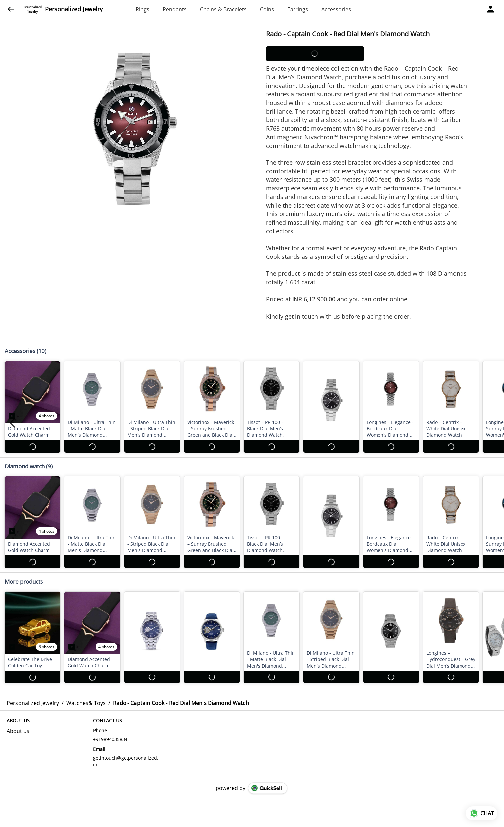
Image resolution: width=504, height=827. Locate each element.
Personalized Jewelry (74, 9)
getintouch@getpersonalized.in (126, 761)
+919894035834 (110, 739)
